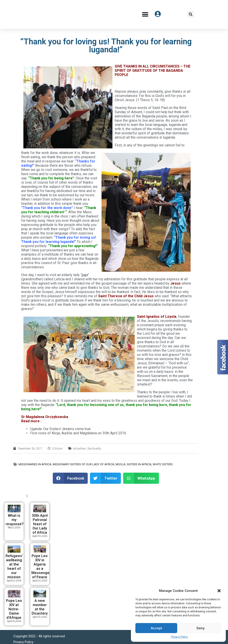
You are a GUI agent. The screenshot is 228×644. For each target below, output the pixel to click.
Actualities (79, 448)
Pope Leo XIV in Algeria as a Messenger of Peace (41, 566)
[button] (219, 591)
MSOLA (120, 464)
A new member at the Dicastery (40, 607)
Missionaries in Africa (35, 464)
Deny (201, 628)
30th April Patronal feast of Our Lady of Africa (40, 524)
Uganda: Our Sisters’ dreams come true (60, 429)
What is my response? (15, 520)
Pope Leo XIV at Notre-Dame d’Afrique (14, 609)
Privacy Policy (179, 637)
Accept (156, 628)
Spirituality (94, 448)
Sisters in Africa (139, 464)
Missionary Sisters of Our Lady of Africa (83, 464)
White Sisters (163, 464)
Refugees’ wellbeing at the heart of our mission (14, 566)
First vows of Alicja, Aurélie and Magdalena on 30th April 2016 (78, 433)
